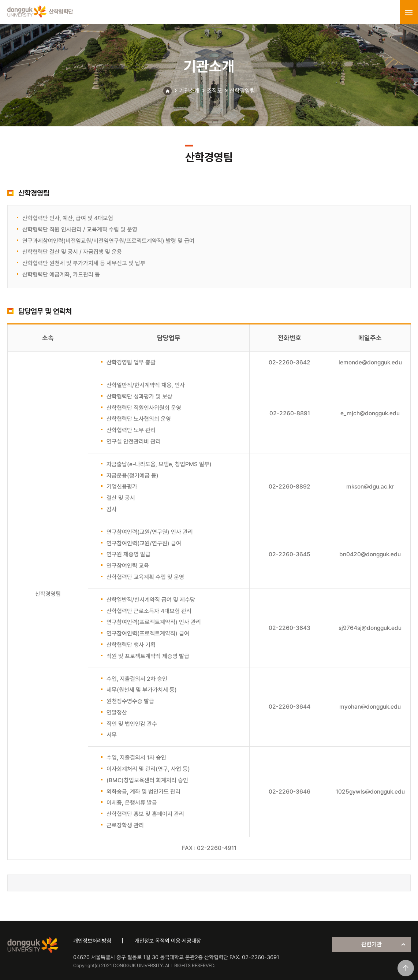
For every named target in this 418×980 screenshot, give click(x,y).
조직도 (214, 91)
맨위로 (406, 968)
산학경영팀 (242, 91)
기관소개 (189, 91)
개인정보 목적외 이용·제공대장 (168, 941)
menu (409, 12)
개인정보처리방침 (92, 941)
